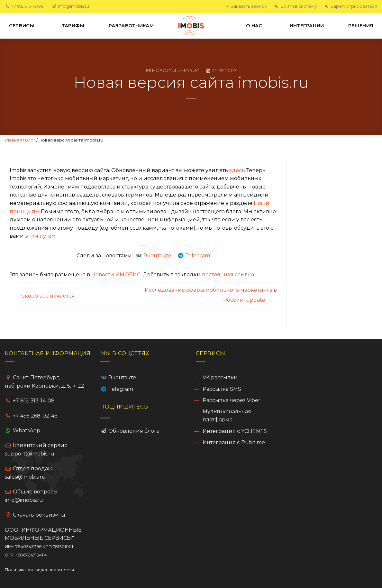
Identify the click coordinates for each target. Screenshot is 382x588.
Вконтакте (122, 377)
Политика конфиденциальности (39, 570)
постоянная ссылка (228, 275)
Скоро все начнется (42, 296)
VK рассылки (220, 377)
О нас (256, 26)
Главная (13, 140)
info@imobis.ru (70, 6)
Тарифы (73, 26)
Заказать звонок (245, 6)
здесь (237, 170)
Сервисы (23, 26)
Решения (361, 26)
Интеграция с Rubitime (234, 442)
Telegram (121, 389)
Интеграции (307, 26)
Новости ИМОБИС (176, 71)
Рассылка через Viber (232, 400)
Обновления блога (133, 431)
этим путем (40, 236)
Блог (30, 140)
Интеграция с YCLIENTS (235, 431)
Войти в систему (295, 6)
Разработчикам (133, 26)
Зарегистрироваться (351, 6)
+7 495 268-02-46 (35, 416)
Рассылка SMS (222, 389)
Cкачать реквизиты (35, 515)
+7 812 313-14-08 (24, 6)
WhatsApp (27, 431)
